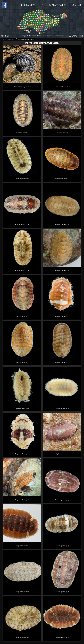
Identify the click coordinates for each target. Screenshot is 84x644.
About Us (5, 36)
